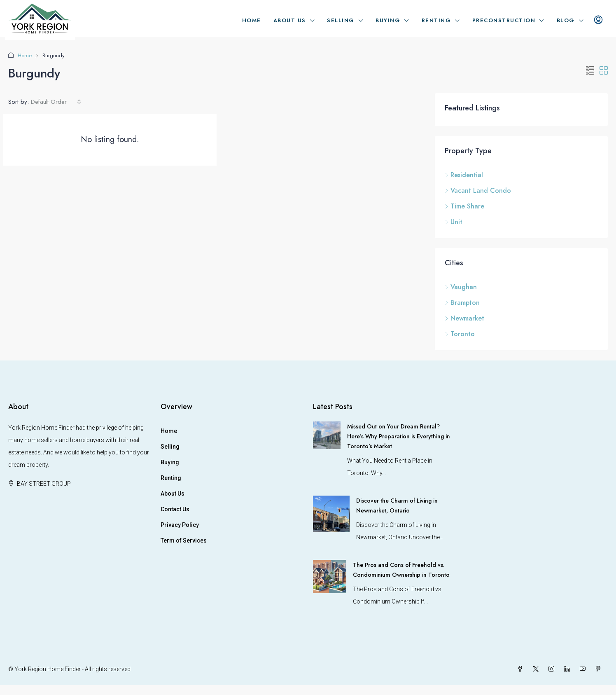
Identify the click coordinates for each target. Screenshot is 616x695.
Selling (341, 20)
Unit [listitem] (454, 222)
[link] (327, 435)
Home (252, 20)
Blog (566, 20)
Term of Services (184, 541)
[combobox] (56, 102)
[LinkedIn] (569, 669)
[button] (590, 71)
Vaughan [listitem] (461, 287)
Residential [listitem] (464, 175)
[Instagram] (553, 669)
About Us (290, 20)
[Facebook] (522, 669)
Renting (436, 20)
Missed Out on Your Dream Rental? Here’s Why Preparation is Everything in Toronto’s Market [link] (399, 436)
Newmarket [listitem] (464, 318)
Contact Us (175, 509)
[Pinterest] (600, 669)
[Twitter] (537, 669)
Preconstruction (504, 20)
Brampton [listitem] (462, 303)
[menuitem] (598, 21)
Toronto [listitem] (460, 334)
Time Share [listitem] (464, 206)
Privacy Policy (180, 525)
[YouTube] (584, 669)
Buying (388, 20)
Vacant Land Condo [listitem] (478, 191)
